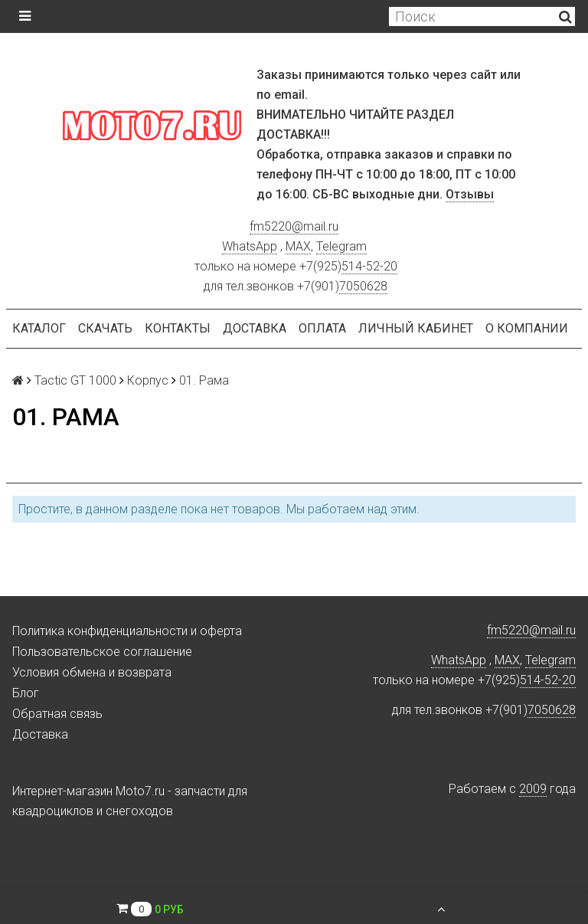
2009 (533, 789)
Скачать (105, 328)
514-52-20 (369, 266)
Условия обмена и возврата (92, 672)
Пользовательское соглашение (102, 652)
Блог (26, 693)
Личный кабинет (416, 328)
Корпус (148, 380)
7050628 (363, 286)
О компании (527, 328)
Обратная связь (57, 714)
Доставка (255, 328)
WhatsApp (250, 246)
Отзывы (470, 194)
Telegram (341, 246)
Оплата (322, 328)
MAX (298, 246)
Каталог (39, 328)
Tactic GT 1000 (75, 380)
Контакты (178, 328)
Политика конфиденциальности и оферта (127, 631)
